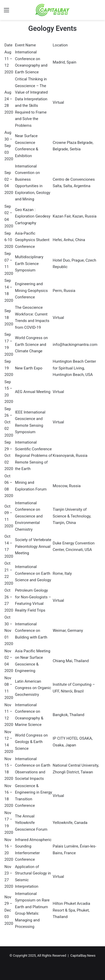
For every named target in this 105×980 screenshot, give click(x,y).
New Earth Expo (29, 368)
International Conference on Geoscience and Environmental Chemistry (29, 516)
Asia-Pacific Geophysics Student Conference (32, 240)
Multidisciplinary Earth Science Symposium (29, 264)
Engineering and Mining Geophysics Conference (31, 290)
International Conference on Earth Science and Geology (33, 573)
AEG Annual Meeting (33, 392)
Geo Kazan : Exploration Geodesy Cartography (33, 216)
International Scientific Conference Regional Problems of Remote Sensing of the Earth (34, 456)
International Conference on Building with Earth (31, 631)
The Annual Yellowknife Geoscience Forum (31, 823)
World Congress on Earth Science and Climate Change (31, 344)
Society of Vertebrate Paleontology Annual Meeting (33, 546)
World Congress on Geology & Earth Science (31, 742)
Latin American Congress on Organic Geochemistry (33, 688)
